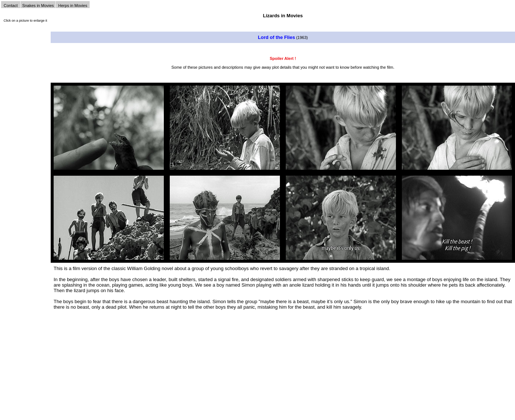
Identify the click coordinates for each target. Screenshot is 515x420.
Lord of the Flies (276, 37)
